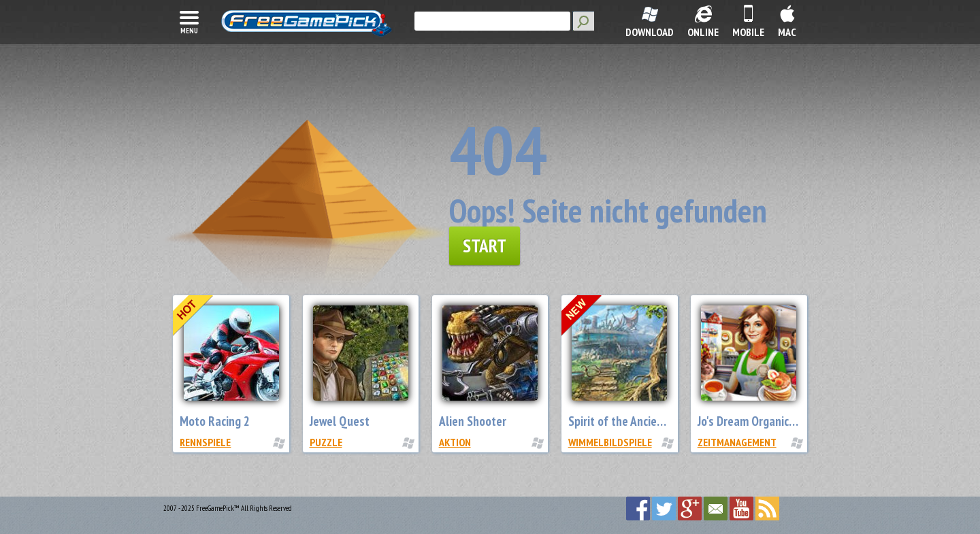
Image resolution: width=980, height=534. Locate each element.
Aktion (455, 442)
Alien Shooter (473, 421)
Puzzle (326, 442)
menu (189, 21)
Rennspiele (205, 442)
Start (485, 246)
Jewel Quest (340, 421)
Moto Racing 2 (215, 421)
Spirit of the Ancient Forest (635, 421)
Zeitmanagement (737, 442)
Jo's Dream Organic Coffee (761, 421)
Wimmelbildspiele (610, 442)
